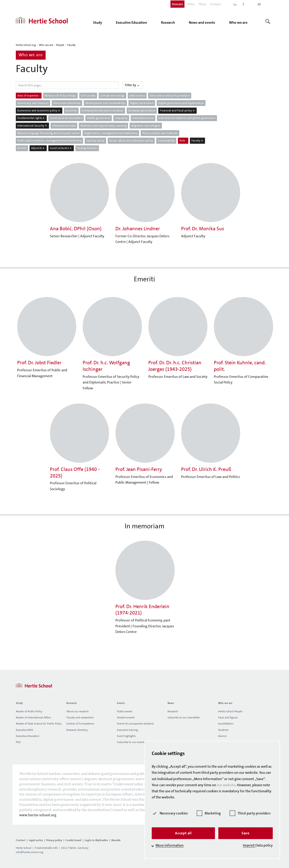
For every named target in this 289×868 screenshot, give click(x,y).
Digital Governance (142, 103)
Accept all (183, 833)
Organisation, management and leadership (111, 133)
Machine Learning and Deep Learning (103, 126)
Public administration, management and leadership (49, 141)
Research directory (77, 730)
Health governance (99, 118)
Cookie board (73, 840)
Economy (71, 111)
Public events (125, 711)
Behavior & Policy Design (60, 96)
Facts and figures (228, 717)
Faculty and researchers (80, 717)
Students (223, 730)
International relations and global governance (187, 118)
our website (226, 785)
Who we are (46, 45)
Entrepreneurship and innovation (103, 111)
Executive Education (28, 736)
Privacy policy (54, 840)
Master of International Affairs (33, 717)
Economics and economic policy (39, 111)
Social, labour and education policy (131, 141)
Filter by (132, 85)
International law (143, 118)
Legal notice (36, 840)
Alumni (222, 736)
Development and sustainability (105, 103)
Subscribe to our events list (133, 742)
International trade (64, 126)
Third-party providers (250, 813)
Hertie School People (230, 711)
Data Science (137, 96)
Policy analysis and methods (160, 133)
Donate (177, 4)
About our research (78, 711)
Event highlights (126, 736)
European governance (142, 111)
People (60, 45)
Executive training (127, 730)
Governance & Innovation (66, 118)
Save (246, 833)
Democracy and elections (33, 103)
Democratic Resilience (67, 103)
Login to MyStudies (96, 840)
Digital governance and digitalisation (181, 103)
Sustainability (166, 141)
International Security (32, 126)
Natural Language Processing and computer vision (48, 133)
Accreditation (226, 724)
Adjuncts (38, 148)
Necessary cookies (170, 813)
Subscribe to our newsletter (184, 717)
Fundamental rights (31, 118)
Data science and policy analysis (170, 96)
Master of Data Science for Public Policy (39, 724)
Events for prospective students (135, 724)
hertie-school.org (26, 45)
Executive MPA (24, 730)
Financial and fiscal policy (177, 111)
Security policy (95, 141)
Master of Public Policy (29, 711)
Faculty (71, 45)
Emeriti (22, 148)
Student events (126, 717)
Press (191, 4)
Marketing (209, 813)
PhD (18, 742)
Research (173, 711)
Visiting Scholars (87, 148)
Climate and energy (112, 96)
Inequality (121, 118)
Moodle (116, 840)
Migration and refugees (146, 126)
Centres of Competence (80, 724)
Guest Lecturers (61, 148)
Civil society (88, 96)
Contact (216, 4)
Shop (202, 4)
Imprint (249, 845)
